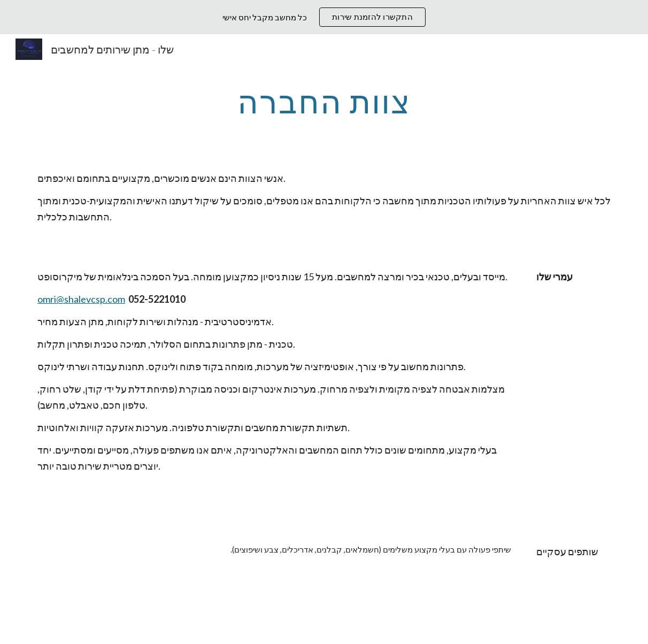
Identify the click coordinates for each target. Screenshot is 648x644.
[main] (324, 101)
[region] (324, 17)
